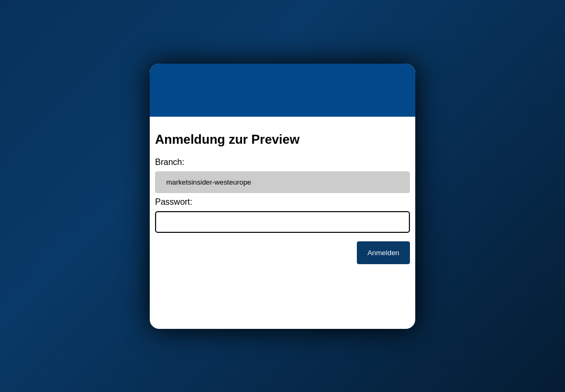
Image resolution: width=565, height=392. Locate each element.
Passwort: (174, 202)
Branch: (170, 162)
